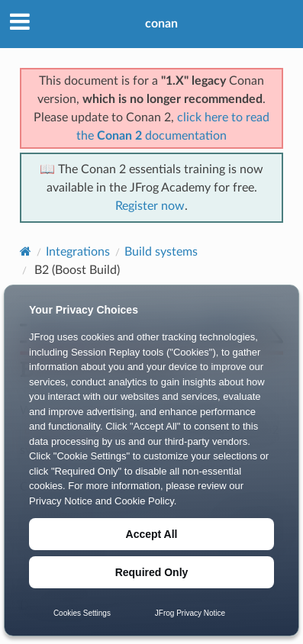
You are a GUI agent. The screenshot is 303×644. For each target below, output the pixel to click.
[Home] (26, 251)
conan (161, 24)
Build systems (161, 252)
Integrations (78, 252)
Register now (150, 206)
